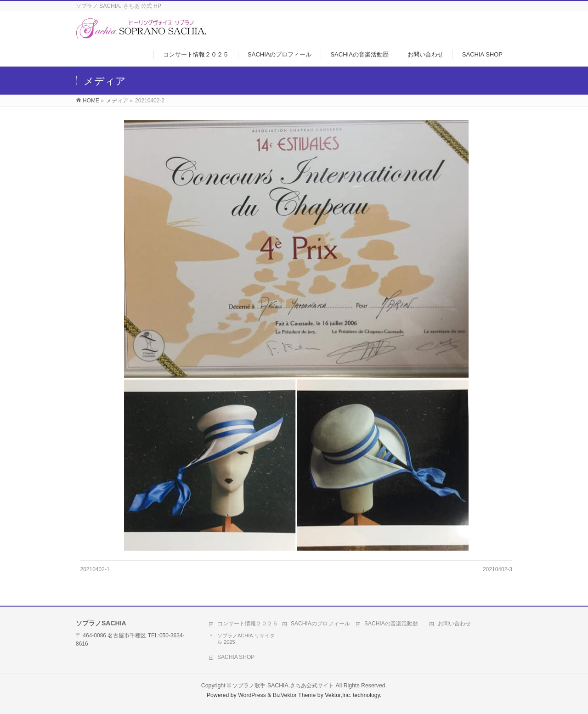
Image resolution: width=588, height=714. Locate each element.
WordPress (252, 695)
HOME (91, 101)
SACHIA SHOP (236, 657)
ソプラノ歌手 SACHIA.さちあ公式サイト (283, 686)
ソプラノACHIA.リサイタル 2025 (246, 639)
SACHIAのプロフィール (320, 624)
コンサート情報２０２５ (248, 624)
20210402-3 (498, 569)
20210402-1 (95, 569)
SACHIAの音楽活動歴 (391, 624)
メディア (117, 101)
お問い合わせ (454, 624)
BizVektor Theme (294, 695)
